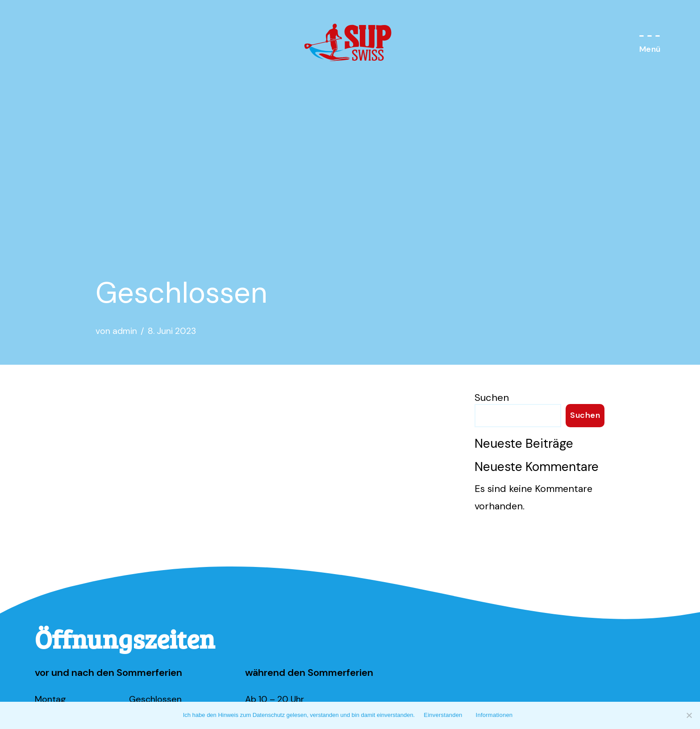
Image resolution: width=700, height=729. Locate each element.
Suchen (492, 398)
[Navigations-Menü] (650, 43)
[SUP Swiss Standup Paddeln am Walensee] (350, 43)
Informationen (494, 715)
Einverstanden (443, 715)
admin (125, 331)
